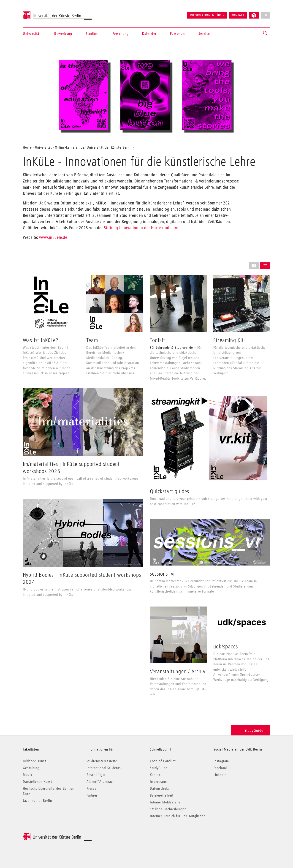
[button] (266, 33)
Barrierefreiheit (162, 795)
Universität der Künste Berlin (41, 13)
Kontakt (238, 15)
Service (204, 33)
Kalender (149, 33)
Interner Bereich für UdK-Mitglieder (177, 816)
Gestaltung (31, 768)
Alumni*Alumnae (100, 781)
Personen (177, 33)
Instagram (221, 761)
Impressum (158, 781)
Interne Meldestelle (165, 802)
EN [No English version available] (265, 15)
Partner (92, 795)
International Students (104, 768)
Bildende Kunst (34, 761)
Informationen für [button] (205, 15)
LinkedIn (220, 775)
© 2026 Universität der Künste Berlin (47, 835)
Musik (28, 775)
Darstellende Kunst (38, 781)
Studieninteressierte (102, 761)
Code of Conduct (163, 761)
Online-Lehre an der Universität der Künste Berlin (93, 147)
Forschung (120, 33)
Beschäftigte (96, 775)
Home (27, 147)
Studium (92, 33)
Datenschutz (159, 788)
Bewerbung (63, 33)
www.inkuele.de (53, 237)
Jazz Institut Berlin (37, 800)
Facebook (221, 768)
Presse (92, 788)
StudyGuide (251, 730)
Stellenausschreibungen (168, 809)
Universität (32, 33)
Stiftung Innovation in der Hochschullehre (141, 228)
